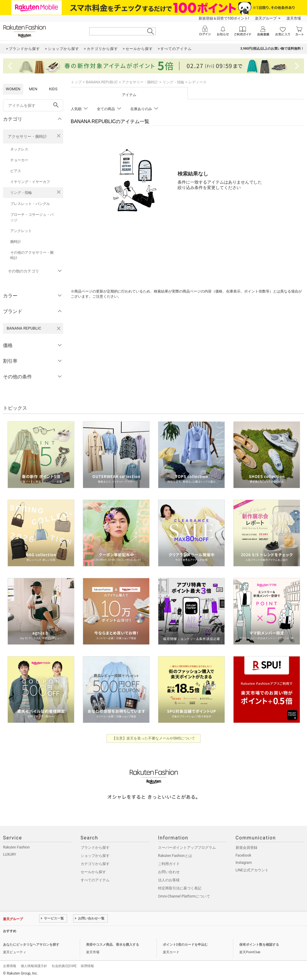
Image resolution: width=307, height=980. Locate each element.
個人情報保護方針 (34, 966)
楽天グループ (266, 18)
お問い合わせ (169, 872)
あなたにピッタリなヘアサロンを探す (31, 945)
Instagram (244, 863)
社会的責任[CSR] (64, 966)
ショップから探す (95, 856)
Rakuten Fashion (16, 847)
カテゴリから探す (95, 864)
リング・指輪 (21, 193)
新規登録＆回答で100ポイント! (224, 18)
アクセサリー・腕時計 (27, 136)
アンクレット (21, 231)
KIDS (53, 89)
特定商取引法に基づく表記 (180, 888)
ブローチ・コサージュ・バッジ (32, 217)
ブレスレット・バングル (30, 204)
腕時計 (16, 242)
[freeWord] (33, 105)
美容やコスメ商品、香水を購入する (113, 945)
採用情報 (87, 966)
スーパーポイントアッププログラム (187, 848)
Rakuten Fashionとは (175, 856)
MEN (33, 89)
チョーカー (19, 160)
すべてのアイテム (95, 880)
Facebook (243, 855)
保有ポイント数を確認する (259, 945)
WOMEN (13, 89)
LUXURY (10, 854)
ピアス (16, 171)
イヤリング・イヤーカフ (30, 182)
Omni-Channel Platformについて (184, 896)
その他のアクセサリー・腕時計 (32, 255)
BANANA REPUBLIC (102, 82)
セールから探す (93, 872)
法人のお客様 (169, 880)
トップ (76, 82)
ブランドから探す (95, 848)
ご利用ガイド (169, 864)
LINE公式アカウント (252, 870)
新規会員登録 (247, 848)
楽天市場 (294, 18)
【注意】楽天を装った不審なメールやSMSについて (154, 738)
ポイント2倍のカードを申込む (185, 945)
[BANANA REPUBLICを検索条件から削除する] (59, 328)
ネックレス (19, 149)
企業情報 (10, 966)
